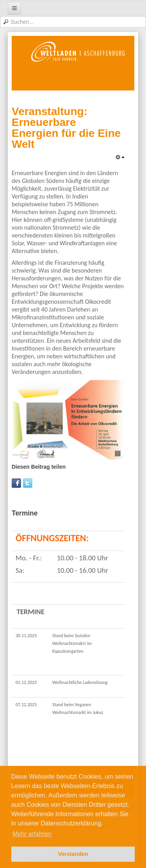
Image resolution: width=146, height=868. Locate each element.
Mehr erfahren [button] (32, 834)
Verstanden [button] (73, 854)
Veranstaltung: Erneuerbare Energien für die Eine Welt (66, 128)
